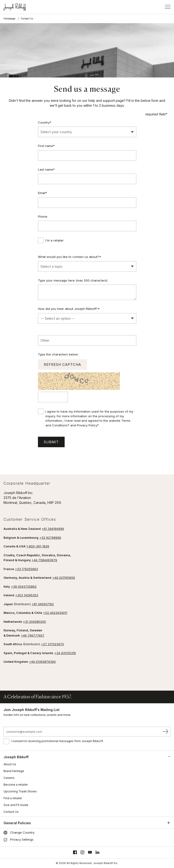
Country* (45, 122)
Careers (9, 778)
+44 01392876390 (42, 662)
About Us (10, 764)
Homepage (9, 18)
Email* (43, 193)
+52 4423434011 (55, 613)
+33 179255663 (26, 569)
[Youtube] (90, 852)
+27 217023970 (52, 644)
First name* (46, 146)
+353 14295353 (27, 595)
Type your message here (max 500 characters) (73, 280)
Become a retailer (16, 785)
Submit (51, 442)
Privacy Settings (22, 839)
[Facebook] (75, 852)
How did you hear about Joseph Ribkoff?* (69, 309)
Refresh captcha (62, 364)
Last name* (46, 169)
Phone (43, 216)
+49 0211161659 (64, 578)
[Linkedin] (97, 852)
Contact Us (11, 812)
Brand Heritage (14, 771)
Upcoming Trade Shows (20, 791)
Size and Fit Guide (16, 805)
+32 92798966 (50, 538)
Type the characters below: (58, 354)
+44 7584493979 (44, 560)
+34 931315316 (65, 653)
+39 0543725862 (24, 586)
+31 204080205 (34, 622)
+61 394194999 (53, 529)
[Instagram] (82, 852)
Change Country (22, 832)
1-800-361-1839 (38, 546)
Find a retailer (13, 798)
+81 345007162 (43, 604)
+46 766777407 (33, 635)
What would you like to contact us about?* (70, 257)
